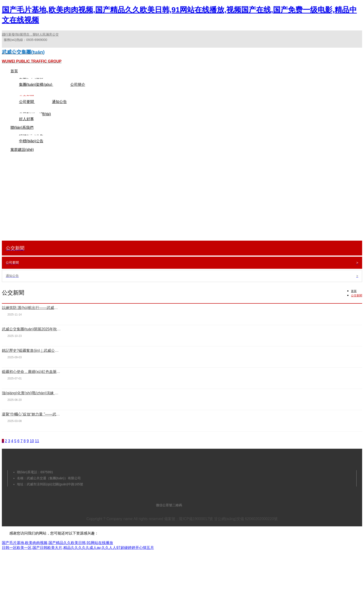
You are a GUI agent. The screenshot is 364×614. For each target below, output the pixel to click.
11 (37, 449)
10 (32, 449)
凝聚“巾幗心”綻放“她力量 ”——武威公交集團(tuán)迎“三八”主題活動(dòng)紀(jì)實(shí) (31, 423)
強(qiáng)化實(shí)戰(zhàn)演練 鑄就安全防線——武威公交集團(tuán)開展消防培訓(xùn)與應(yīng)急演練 (31, 401)
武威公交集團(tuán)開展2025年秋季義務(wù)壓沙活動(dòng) (31, 337)
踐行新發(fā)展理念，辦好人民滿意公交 (30, 34)
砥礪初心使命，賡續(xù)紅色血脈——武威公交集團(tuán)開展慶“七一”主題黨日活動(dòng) (31, 380)
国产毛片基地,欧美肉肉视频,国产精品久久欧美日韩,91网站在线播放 (57, 551)
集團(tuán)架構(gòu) (36, 93)
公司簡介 (78, 93)
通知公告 (59, 110)
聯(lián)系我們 (22, 136)
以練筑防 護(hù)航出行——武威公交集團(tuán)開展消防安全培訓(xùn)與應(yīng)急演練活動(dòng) (31, 316)
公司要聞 (27, 110)
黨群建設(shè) (22, 158)
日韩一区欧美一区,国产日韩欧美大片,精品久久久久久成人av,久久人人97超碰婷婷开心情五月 (78, 556)
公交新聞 (357, 304)
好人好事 (26, 127)
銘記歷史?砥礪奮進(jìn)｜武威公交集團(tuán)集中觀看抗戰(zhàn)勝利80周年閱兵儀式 (31, 359)
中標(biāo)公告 (31, 149)
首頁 (14, 79)
